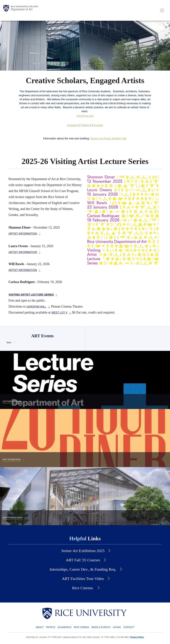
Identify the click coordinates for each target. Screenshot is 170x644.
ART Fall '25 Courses (83, 560)
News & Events (101, 627)
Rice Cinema (83, 588)
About (40, 627)
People (51, 627)
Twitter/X (86, 125)
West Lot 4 (59, 313)
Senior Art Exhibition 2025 (83, 551)
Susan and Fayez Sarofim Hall (109, 139)
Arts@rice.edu (85, 116)
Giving (117, 627)
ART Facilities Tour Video (83, 579)
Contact (129, 627)
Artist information (23, 234)
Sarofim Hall (36, 307)
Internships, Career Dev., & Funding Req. (83, 569)
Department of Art (22, 9)
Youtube (98, 125)
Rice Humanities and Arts (24, 6)
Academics (64, 627)
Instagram (73, 125)
